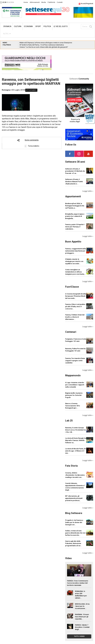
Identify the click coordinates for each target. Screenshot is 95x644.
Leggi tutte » (88, 191)
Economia (28, 26)
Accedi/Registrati (86, 4)
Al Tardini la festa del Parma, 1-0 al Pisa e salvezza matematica (42, 45)
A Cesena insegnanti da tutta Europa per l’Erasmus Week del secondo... (76, 296)
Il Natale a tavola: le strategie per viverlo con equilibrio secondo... (74, 261)
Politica (47, 26)
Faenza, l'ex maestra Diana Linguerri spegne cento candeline (75, 361)
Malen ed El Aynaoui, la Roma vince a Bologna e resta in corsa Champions (46, 43)
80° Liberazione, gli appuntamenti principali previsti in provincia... (74, 498)
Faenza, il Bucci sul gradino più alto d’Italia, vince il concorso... (75, 307)
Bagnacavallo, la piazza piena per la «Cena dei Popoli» (74, 395)
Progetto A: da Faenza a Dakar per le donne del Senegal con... (74, 522)
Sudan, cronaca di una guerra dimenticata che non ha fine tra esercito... (75, 533)
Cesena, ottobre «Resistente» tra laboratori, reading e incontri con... (75, 475)
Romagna (6, 90)
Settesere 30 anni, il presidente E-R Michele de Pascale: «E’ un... (75, 171)
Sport (38, 26)
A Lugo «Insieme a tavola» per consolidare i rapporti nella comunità (75, 385)
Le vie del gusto (61, 26)
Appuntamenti (31, 90)
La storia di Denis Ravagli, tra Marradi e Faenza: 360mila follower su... (76, 440)
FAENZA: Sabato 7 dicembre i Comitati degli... (82, 627)
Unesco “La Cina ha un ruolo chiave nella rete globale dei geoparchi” (44, 47)
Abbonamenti (35, 2)
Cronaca (7, 26)
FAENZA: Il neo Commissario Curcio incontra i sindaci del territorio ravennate (78, 583)
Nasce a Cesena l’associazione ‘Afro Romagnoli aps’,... (73, 406)
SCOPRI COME (75, 100)
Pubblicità (51, 2)
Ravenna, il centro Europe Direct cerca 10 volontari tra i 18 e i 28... (75, 430)
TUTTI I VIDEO (79, 636)
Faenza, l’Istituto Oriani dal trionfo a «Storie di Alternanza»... (75, 317)
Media (44, 2)
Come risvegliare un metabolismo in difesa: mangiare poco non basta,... (76, 272)
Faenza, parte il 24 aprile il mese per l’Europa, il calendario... (75, 227)
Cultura (18, 26)
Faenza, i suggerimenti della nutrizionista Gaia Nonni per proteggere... (76, 251)
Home (26, 2)
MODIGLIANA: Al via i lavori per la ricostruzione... (82, 606)
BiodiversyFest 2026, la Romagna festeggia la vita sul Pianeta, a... (75, 206)
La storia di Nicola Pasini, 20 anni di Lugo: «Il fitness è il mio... (75, 451)
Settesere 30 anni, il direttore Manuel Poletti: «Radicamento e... (74, 182)
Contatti (60, 2)
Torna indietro (32, 146)
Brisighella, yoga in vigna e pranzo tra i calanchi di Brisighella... (75, 216)
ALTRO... (6, 34)
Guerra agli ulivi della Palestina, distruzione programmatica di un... (74, 543)
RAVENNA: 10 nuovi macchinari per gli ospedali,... (82, 617)
